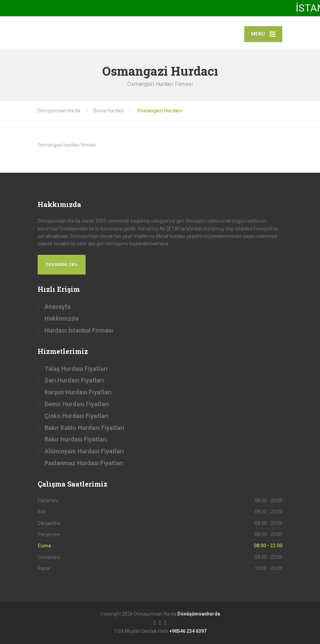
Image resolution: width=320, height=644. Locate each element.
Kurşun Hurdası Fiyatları (78, 392)
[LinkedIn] (165, 622)
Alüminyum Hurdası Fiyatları (84, 451)
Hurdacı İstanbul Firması (79, 330)
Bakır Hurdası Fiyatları (76, 439)
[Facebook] (155, 622)
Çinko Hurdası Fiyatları (77, 416)
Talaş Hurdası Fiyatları (76, 369)
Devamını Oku (62, 264)
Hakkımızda (61, 318)
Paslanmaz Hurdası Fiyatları (84, 463)
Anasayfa (58, 307)
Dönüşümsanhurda (199, 614)
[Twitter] (160, 622)
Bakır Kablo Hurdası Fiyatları (84, 428)
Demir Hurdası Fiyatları (77, 404)
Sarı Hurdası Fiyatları (74, 380)
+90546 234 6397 (188, 631)
